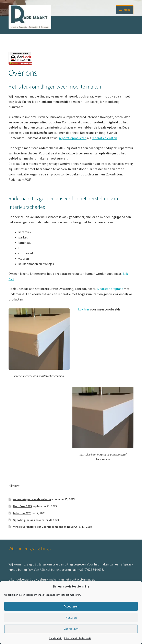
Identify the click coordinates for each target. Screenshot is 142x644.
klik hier (84, 309)
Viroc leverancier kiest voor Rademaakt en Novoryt (45, 527)
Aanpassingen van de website (32, 499)
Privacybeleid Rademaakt (78, 638)
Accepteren (71, 606)
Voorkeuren (71, 629)
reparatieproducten (73, 138)
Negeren (71, 618)
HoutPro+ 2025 (22, 506)
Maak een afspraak (110, 289)
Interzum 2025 (22, 513)
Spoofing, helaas (24, 520)
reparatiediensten (104, 138)
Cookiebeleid (56, 638)
